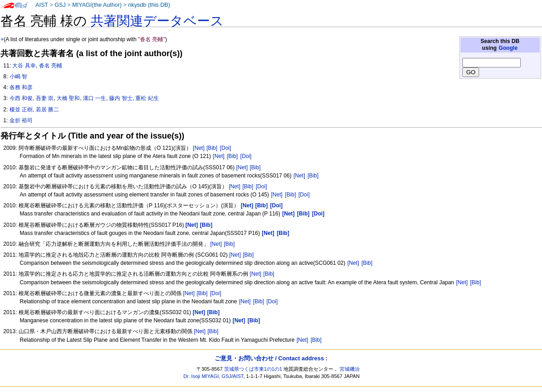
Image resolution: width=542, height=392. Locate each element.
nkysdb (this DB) (149, 5)
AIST (42, 5)
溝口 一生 (94, 98)
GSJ (60, 5)
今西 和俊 (21, 98)
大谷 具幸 (24, 66)
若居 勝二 (47, 110)
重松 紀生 (147, 98)
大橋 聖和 (68, 98)
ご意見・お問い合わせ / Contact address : (271, 358)
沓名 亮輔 (50, 66)
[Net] (199, 148)
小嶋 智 (18, 76)
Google (508, 48)
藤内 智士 (121, 98)
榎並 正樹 (21, 110)
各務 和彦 (21, 87)
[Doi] (226, 148)
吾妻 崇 (45, 98)
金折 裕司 (21, 120)
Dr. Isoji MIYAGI (201, 376)
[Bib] (212, 148)
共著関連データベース (157, 21)
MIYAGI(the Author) (97, 5)
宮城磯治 (350, 369)
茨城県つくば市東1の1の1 (253, 369)
